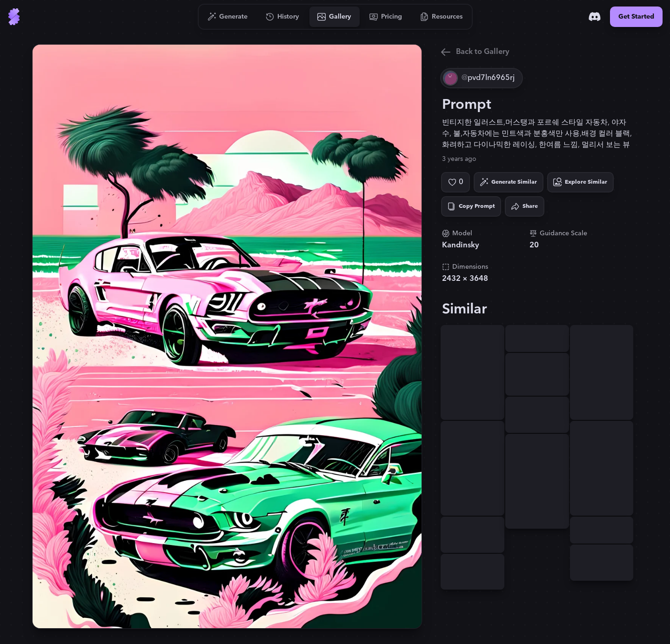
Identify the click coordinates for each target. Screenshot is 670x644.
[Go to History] (283, 17)
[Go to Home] (14, 17)
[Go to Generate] (228, 17)
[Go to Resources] (442, 17)
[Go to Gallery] (335, 17)
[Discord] (595, 17)
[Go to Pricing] (386, 17)
